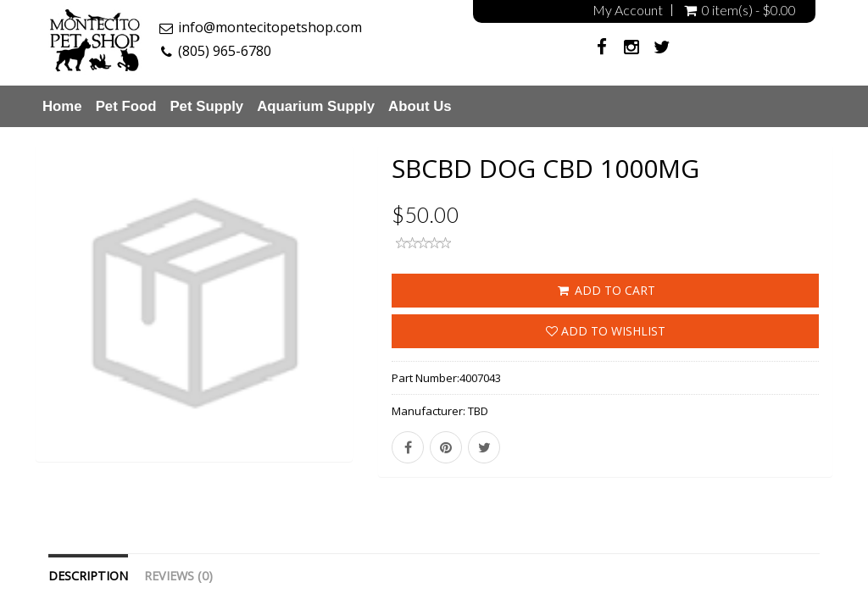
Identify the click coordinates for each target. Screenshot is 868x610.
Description (88, 576)
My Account (628, 10)
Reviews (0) (178, 576)
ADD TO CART (606, 290)
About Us (420, 106)
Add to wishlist (606, 331)
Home (62, 106)
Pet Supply (206, 106)
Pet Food (126, 106)
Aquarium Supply (316, 106)
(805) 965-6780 (225, 51)
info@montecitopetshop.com (270, 27)
